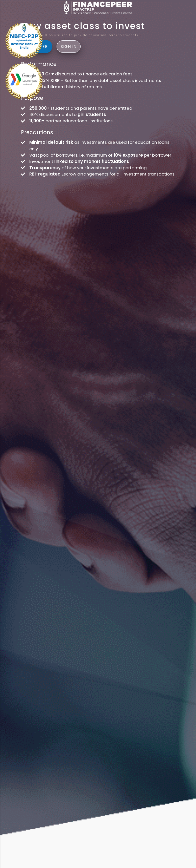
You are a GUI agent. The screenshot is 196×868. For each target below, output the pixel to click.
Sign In (69, 47)
